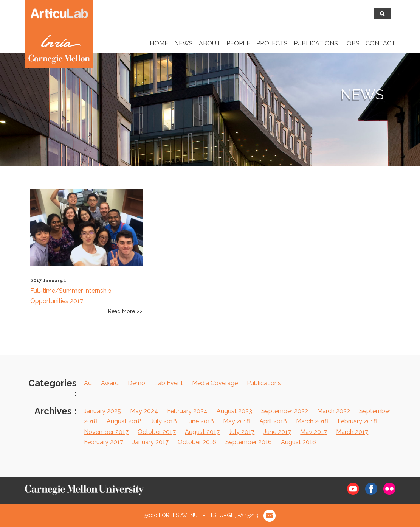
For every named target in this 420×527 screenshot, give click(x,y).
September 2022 (285, 411)
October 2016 (197, 442)
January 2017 (150, 442)
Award (110, 383)
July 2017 (242, 432)
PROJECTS (272, 43)
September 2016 (249, 442)
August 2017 (202, 432)
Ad (88, 383)
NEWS (184, 43)
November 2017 (106, 432)
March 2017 (352, 432)
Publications (264, 383)
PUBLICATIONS (316, 43)
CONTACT (380, 43)
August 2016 (298, 442)
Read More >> (125, 311)
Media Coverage (215, 383)
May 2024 (144, 411)
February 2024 (187, 411)
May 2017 (314, 432)
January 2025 (102, 411)
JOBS (352, 43)
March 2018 (312, 421)
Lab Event (169, 383)
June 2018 (200, 421)
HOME (159, 43)
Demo (136, 383)
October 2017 (157, 432)
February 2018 (357, 421)
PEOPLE (238, 43)
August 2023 (234, 411)
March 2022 (334, 411)
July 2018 (164, 421)
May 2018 (237, 421)
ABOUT (210, 43)
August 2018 (124, 421)
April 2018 (273, 421)
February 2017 (104, 442)
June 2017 (277, 432)
